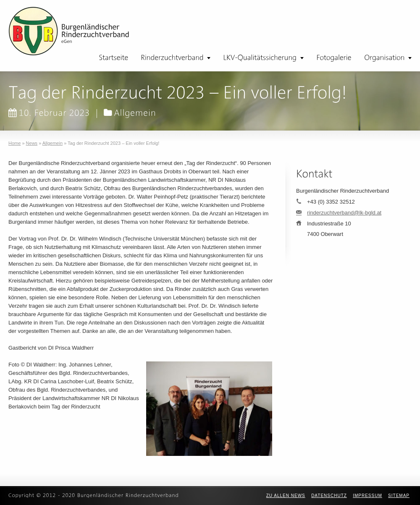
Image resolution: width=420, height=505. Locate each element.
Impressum (367, 496)
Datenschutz (329, 496)
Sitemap (399, 496)
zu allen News (286, 496)
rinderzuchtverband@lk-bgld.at (344, 213)
